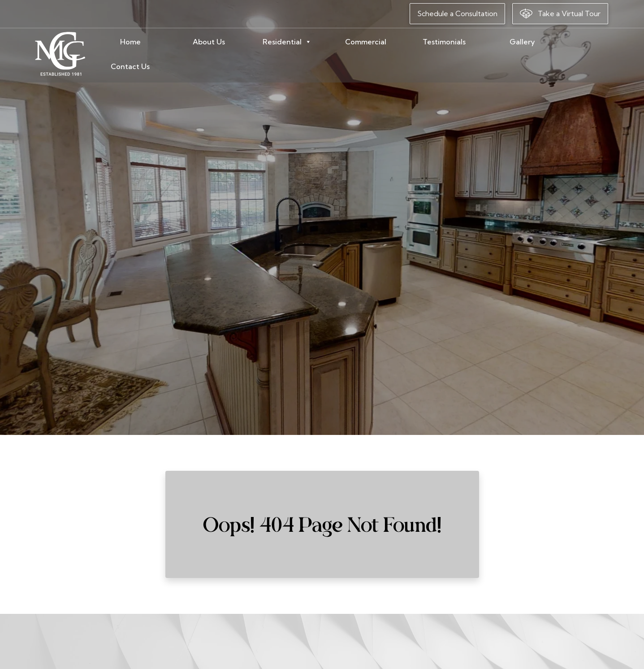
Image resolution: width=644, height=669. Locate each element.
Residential (308, 54)
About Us (239, 54)
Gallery (515, 54)
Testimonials (449, 54)
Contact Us (580, 54)
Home (176, 54)
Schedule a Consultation (457, 13)
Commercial (380, 54)
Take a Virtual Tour (560, 13)
